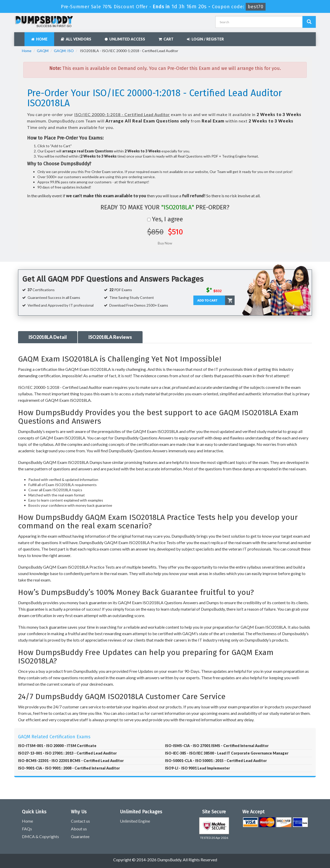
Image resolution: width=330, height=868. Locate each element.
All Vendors (76, 39)
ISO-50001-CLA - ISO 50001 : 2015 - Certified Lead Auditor (216, 761)
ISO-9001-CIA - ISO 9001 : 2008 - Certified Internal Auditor (69, 768)
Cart (166, 39)
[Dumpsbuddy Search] (309, 22)
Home (39, 39)
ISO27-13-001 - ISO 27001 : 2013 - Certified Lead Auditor (67, 753)
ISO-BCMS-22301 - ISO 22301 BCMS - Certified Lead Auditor (71, 761)
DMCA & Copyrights (40, 836)
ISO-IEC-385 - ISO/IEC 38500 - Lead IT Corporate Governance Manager (227, 753)
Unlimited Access (125, 39)
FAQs (27, 829)
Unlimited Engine (135, 821)
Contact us (80, 821)
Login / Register (205, 39)
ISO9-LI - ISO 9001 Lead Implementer (197, 768)
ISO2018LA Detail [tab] (48, 337)
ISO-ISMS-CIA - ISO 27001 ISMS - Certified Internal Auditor (217, 746)
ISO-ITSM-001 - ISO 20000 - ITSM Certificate (57, 746)
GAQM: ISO (64, 51)
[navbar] (21, 37)
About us (79, 829)
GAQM (43, 51)
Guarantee (80, 836)
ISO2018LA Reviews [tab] (110, 337)
